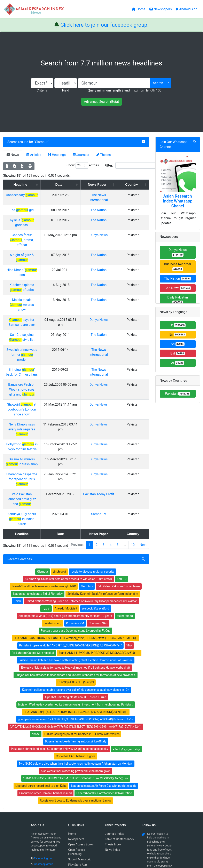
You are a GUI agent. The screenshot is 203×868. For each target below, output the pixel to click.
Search (158, 83)
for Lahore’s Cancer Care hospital (33, 579)
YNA (129, 572)
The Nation (114, 210)
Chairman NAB (98, 549)
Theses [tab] (103, 155)
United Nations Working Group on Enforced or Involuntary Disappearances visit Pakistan (82, 527)
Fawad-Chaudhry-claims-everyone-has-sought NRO (44, 512)
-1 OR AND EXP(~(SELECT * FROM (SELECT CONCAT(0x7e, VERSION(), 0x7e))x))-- (76, 638)
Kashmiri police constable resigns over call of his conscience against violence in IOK (76, 616)
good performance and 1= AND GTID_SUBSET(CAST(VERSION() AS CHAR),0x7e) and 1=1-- (76, 645)
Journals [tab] (81, 155)
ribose (36, 660)
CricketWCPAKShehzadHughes (76, 682)
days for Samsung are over (36, 285)
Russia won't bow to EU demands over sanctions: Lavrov (76, 727)
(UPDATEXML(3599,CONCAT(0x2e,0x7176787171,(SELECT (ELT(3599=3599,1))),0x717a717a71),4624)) (76, 653)
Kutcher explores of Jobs (36, 265)
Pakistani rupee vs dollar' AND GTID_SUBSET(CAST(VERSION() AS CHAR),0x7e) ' (70, 572)
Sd (178, 344)
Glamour (41, 142)
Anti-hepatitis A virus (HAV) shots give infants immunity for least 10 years (65, 542)
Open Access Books (81, 771)
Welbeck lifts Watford (96, 535)
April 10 (122, 505)
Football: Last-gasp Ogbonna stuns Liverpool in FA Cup (76, 557)
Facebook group (44, 784)
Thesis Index (113, 771)
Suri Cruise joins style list (36, 300)
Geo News (178, 288)
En (178, 335)
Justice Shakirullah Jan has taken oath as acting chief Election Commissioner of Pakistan (76, 586)
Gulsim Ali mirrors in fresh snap (36, 400)
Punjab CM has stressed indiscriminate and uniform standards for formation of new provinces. (76, 601)
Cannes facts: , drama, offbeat (35, 230)
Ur (178, 325)
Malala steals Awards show (35, 275)
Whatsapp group (43, 790)
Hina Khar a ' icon (36, 255)
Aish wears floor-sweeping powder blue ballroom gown (76, 697)
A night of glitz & (36, 245)
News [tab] (13, 155)
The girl (36, 210)
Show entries (83, 165)
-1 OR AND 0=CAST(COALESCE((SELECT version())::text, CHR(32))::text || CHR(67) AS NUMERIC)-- (76, 564)
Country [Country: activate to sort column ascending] (137, 185)
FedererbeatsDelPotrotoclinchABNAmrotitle (104, 719)
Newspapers (76, 765)
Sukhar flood (125, 542)
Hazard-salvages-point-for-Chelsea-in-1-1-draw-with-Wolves (82, 660)
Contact (115, 844)
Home (72, 760)
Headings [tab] (57, 155)
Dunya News (114, 230)
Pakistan (178, 394)
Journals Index (114, 760)
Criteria (42, 90)
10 (133, 471)
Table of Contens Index (120, 765)
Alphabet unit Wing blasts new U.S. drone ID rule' (76, 623)
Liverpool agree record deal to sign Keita (41, 712)
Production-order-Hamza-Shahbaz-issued (45, 719)
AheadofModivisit (66, 535)
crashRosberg (53, 549)
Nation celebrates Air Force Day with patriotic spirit (104, 712)
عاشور (46, 535)
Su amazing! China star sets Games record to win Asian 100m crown (68, 505)
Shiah (17, 527)
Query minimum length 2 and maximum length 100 (124, 90)
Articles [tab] (33, 155)
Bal (178, 353)
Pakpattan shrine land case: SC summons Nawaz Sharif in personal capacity (60, 675)
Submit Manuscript (80, 786)
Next (143, 471)
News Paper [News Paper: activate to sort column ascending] (113, 185)
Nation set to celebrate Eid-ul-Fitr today (38, 520)
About (100, 844)
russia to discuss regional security (92, 498)
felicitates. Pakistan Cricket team (119, 512)
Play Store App (77, 791)
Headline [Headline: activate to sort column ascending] (34, 185)
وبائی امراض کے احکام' (126, 675)
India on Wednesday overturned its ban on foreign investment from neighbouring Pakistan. (76, 631)
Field (65, 90)
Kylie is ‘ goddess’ (36, 220)
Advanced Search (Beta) (101, 102)
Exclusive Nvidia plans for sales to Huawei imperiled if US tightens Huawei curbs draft (76, 594)
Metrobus (87, 512)
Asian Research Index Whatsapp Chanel (178, 201)
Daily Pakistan (178, 300)
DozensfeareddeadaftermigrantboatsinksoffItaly (76, 668)
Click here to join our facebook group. (104, 25)
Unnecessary (35, 195)
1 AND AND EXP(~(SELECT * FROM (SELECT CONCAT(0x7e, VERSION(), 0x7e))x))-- (76, 704)
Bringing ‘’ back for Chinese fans (35, 325)
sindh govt (59, 498)
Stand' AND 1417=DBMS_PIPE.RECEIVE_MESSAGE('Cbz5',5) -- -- (99, 579)
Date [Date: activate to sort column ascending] (82, 185)
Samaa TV (114, 445)
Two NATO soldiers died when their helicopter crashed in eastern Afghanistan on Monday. (76, 690)
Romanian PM (75, 549)
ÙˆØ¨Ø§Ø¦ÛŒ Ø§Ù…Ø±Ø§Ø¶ (76, 608)
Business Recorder (178, 267)
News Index (112, 776)
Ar (178, 363)
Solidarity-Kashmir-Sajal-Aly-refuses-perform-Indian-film (103, 520)
